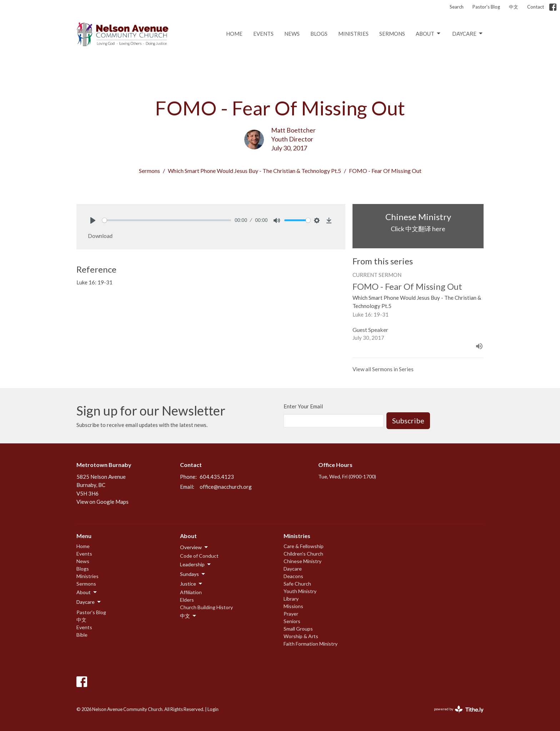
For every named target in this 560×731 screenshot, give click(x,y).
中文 (514, 7)
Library (291, 599)
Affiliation (191, 592)
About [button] (87, 592)
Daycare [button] (89, 602)
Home (234, 34)
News (292, 34)
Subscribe (408, 421)
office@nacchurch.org (226, 487)
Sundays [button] (193, 574)
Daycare (468, 34)
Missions (293, 606)
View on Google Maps (102, 502)
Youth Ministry (300, 591)
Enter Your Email (303, 406)
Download (100, 236)
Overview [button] (194, 547)
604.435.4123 (217, 477)
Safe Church (297, 584)
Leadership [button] (196, 565)
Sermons (392, 34)
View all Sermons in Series (383, 369)
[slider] (167, 220)
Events (263, 34)
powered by (459, 709)
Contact (536, 7)
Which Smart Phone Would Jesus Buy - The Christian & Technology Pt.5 (254, 171)
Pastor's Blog (486, 7)
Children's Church (303, 554)
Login (213, 709)
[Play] (93, 220)
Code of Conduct (199, 556)
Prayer (291, 614)
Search (457, 7)
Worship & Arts (301, 636)
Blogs (319, 34)
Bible (82, 635)
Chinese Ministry (302, 561)
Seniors (292, 621)
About (429, 34)
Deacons (293, 576)
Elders (187, 600)
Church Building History (206, 607)
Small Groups (298, 629)
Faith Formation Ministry (311, 644)
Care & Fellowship (304, 546)
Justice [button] (192, 584)
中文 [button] (189, 616)
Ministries (353, 34)
